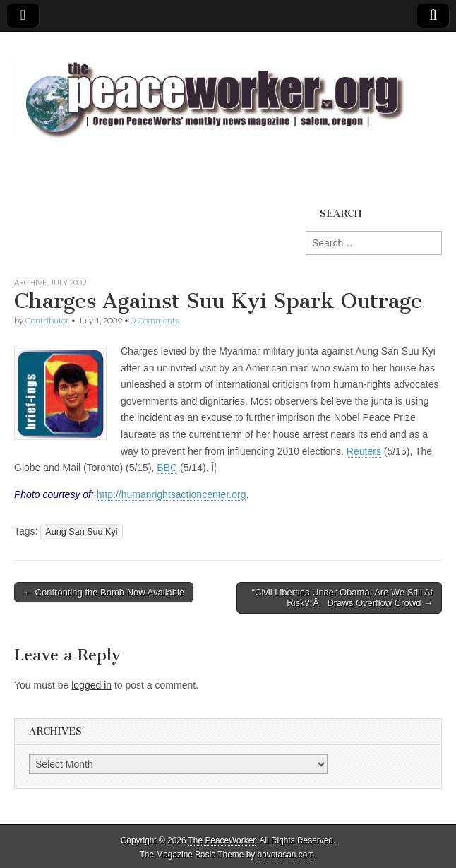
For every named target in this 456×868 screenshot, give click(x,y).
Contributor (47, 320)
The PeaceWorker (222, 840)
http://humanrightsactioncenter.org (172, 494)
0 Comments (155, 320)
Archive (31, 282)
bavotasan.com (286, 855)
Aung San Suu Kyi (81, 532)
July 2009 (68, 282)
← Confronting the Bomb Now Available (104, 592)
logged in (91, 685)
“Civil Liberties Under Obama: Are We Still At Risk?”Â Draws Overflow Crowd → (342, 598)
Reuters (364, 451)
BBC (167, 468)
